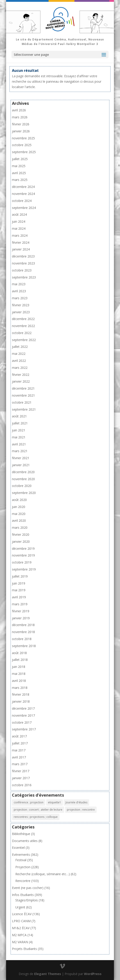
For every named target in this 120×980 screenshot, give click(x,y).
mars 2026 (20, 117)
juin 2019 (19, 583)
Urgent (20, 907)
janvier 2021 (21, 465)
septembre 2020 (24, 493)
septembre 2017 (24, 729)
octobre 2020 (22, 486)
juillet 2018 (20, 660)
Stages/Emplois (27, 900)
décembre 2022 (23, 319)
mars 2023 (20, 298)
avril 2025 (19, 173)
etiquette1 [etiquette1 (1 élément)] (54, 802)
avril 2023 (19, 291)
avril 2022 (19, 361)
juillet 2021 (20, 423)
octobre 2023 (22, 270)
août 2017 (19, 736)
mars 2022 (20, 368)
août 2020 (19, 500)
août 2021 (19, 416)
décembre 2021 (23, 388)
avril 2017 (19, 757)
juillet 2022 (20, 347)
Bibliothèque (21, 834)
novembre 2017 (23, 715)
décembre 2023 (23, 256)
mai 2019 (19, 590)
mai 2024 (19, 228)
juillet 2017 (20, 743)
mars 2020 (20, 527)
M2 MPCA (19, 935)
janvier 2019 (21, 618)
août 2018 (19, 653)
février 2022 (21, 375)
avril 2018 (19, 681)
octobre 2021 (22, 402)
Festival (21, 860)
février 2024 (21, 242)
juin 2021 (19, 430)
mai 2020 (19, 514)
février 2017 (21, 771)
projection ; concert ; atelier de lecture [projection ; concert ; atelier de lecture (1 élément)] (38, 810)
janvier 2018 (21, 701)
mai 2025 (19, 166)
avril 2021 (19, 444)
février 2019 (21, 611)
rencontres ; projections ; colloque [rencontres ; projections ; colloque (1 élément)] (36, 817)
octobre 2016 (22, 785)
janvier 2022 (21, 381)
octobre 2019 (22, 562)
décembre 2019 (23, 548)
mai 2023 (19, 284)
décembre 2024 (23, 187)
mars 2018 (20, 688)
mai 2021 (19, 437)
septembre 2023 (24, 277)
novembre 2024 (23, 194)
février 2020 (21, 534)
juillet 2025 (20, 159)
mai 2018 (19, 674)
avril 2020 (19, 520)
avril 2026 (19, 110)
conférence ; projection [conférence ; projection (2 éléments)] (29, 802)
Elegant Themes (48, 974)
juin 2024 (19, 221)
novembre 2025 (23, 138)
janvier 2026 (21, 131)
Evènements (21, 855)
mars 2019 (20, 604)
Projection (23, 867)
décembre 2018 (23, 625)
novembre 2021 (23, 395)
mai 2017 (19, 750)
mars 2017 (20, 764)
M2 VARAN (20, 942)
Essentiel (18, 848)
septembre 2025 (24, 152)
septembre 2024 (24, 208)
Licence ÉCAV (22, 914)
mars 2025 (20, 180)
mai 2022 (19, 354)
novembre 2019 (23, 555)
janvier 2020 (21, 541)
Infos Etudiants (23, 895)
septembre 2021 (24, 409)
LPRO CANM (21, 921)
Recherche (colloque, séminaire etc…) (43, 874)
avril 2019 (19, 597)
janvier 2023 (21, 312)
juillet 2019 (20, 576)
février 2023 (21, 305)
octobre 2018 (22, 639)
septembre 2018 (24, 646)
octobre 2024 (22, 201)
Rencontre (23, 881)
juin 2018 (19, 667)
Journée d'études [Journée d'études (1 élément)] (76, 802)
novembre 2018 (23, 632)
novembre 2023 (23, 263)
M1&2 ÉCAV (21, 928)
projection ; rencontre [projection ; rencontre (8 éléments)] (81, 810)
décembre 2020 (23, 472)
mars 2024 (20, 235)
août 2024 (19, 214)
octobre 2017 (22, 722)
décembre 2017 (23, 708)
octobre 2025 (22, 145)
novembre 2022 (23, 326)
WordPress (93, 974)
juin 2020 (19, 507)
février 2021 (21, 458)
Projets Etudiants (24, 949)
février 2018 (21, 694)
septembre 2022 (24, 340)
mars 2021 (20, 451)
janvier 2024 (21, 249)
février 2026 (21, 124)
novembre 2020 (23, 479)
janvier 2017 (21, 778)
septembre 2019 (24, 569)
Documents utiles (25, 841)
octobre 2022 (22, 333)
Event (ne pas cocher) (28, 888)
